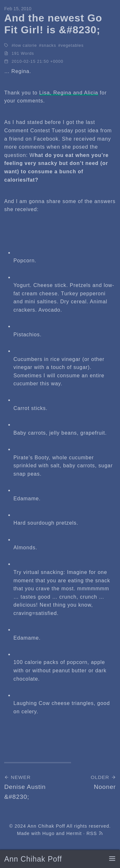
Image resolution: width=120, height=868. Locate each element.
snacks (49, 45)
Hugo (48, 833)
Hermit (74, 833)
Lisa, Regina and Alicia (69, 93)
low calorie (25, 45)
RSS (95, 833)
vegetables (72, 45)
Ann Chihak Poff (33, 859)
